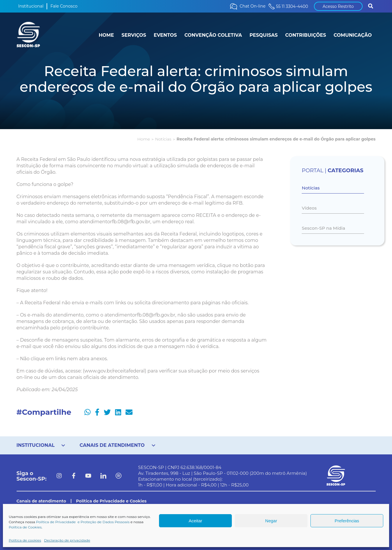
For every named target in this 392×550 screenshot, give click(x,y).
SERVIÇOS (134, 35)
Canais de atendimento (41, 501)
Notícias (163, 139)
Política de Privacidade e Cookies (111, 501)
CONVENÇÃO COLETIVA (213, 35)
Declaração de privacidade (67, 540)
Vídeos (309, 208)
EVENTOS (165, 35)
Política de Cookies (25, 527)
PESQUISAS (264, 35)
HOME (106, 35)
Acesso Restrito (338, 6)
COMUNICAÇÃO (353, 35)
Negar (271, 521)
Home (143, 139)
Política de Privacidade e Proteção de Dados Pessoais (83, 522)
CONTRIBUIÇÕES (306, 35)
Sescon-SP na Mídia (323, 228)
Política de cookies (25, 540)
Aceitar (196, 521)
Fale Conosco (64, 6)
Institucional (31, 6)
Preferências (347, 521)
